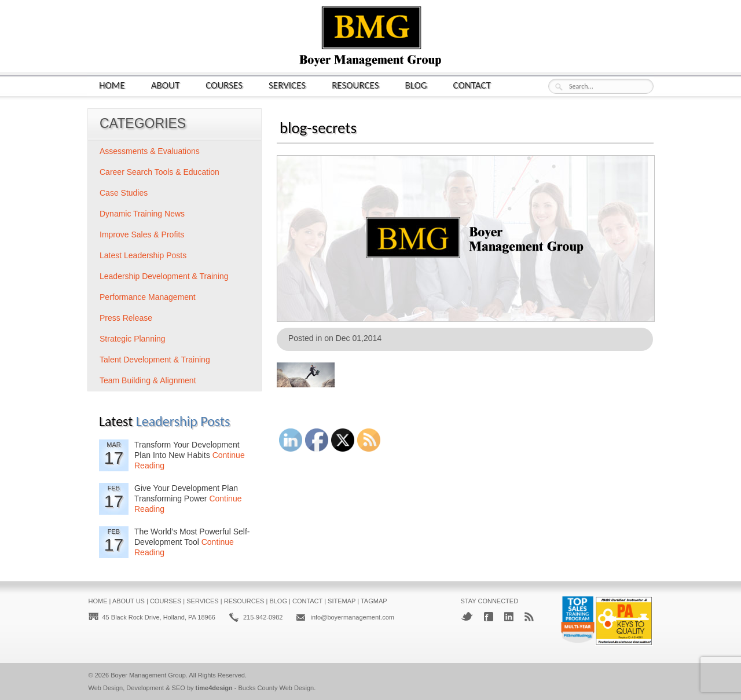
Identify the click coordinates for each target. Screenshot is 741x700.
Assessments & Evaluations (150, 151)
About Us (129, 601)
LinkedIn (509, 617)
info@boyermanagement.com (352, 617)
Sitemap (342, 601)
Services (287, 85)
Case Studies (124, 193)
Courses (224, 85)
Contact (472, 85)
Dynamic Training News (142, 214)
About (166, 85)
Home (112, 85)
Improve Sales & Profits (142, 234)
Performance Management (148, 297)
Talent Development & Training (155, 360)
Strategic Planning (133, 339)
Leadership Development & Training (164, 276)
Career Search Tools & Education (159, 172)
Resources (355, 85)
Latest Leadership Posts (143, 255)
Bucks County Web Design (276, 688)
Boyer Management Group (148, 675)
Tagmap (374, 601)
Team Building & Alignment (148, 380)
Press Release (126, 318)
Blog (416, 85)
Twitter (467, 616)
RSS (529, 617)
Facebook (489, 617)
